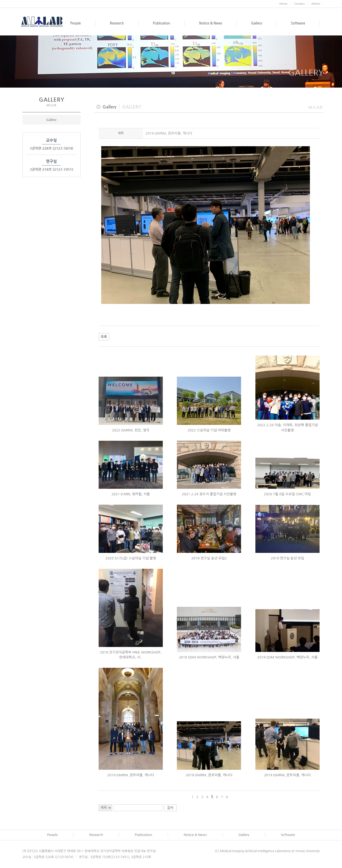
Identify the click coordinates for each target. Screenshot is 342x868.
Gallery (51, 120)
